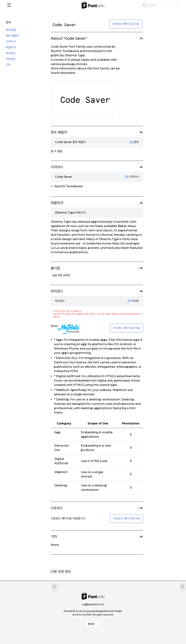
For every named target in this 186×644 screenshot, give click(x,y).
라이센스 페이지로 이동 (127, 328)
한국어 (93, 624)
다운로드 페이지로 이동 (126, 24)
